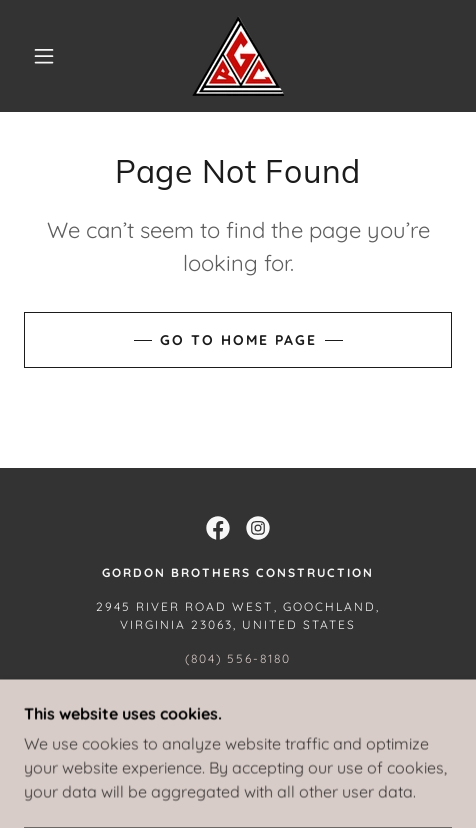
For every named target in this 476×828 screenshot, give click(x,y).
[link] (238, 56)
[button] (45, 56)
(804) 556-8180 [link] (238, 658)
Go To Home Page (238, 340)
